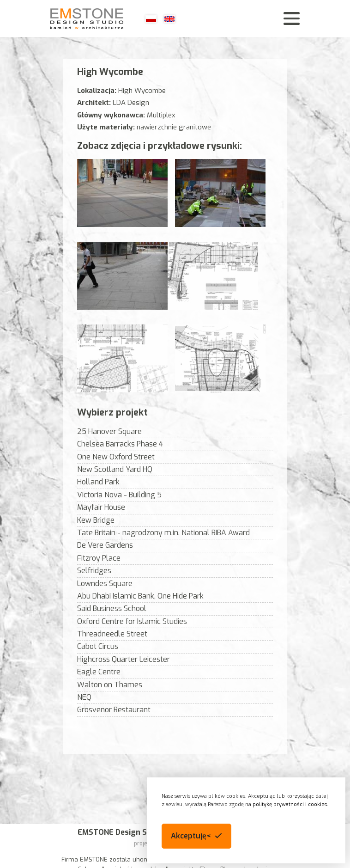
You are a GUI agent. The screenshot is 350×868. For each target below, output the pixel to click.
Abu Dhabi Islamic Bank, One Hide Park (140, 596)
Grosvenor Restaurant (114, 710)
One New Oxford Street (116, 457)
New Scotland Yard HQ (115, 469)
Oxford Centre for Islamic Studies (132, 621)
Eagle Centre (99, 672)
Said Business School (112, 608)
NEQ (84, 697)
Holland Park (98, 482)
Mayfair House (101, 507)
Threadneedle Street (112, 634)
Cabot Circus (98, 646)
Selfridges (94, 571)
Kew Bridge (96, 520)
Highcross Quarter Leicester (124, 659)
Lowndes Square (105, 584)
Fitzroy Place (99, 558)
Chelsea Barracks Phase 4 (120, 444)
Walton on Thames (110, 685)
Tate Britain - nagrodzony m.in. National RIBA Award (163, 533)
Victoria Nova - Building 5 (119, 495)
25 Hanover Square (109, 431)
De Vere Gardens (105, 545)
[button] (196, 836)
